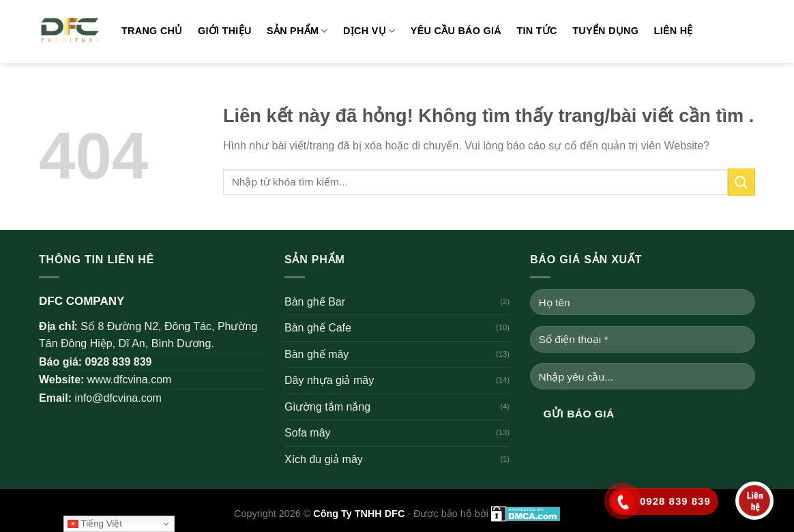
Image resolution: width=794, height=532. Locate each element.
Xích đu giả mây (324, 459)
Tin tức (536, 31)
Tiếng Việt (95, 524)
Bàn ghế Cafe (318, 328)
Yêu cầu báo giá (456, 31)
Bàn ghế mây (317, 354)
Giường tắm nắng (327, 407)
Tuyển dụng (605, 31)
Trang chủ (152, 31)
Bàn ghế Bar (315, 302)
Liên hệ (674, 31)
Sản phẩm (297, 31)
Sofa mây (308, 433)
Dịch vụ (369, 31)
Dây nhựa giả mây (329, 380)
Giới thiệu (225, 31)
